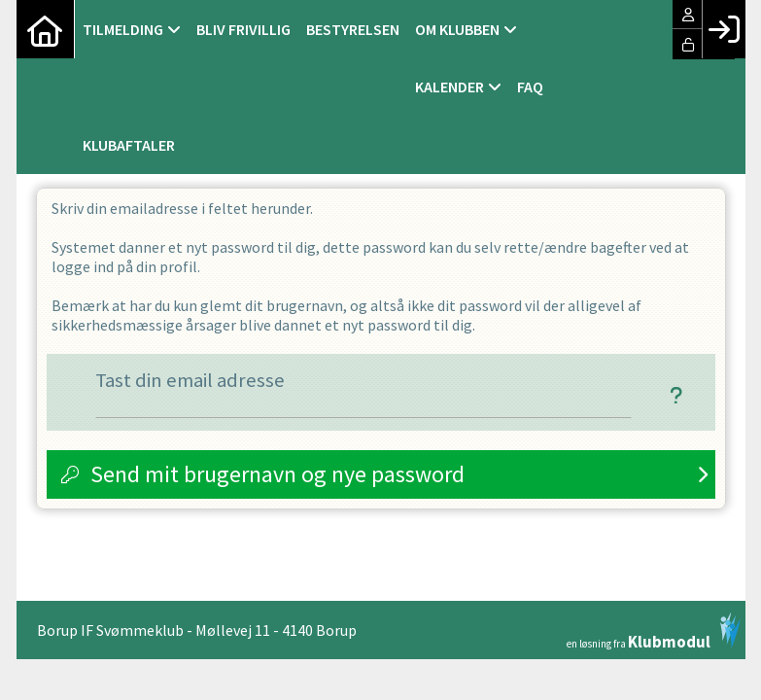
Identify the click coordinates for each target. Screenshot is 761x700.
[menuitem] (46, 29)
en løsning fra (654, 631)
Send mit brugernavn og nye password (277, 474)
